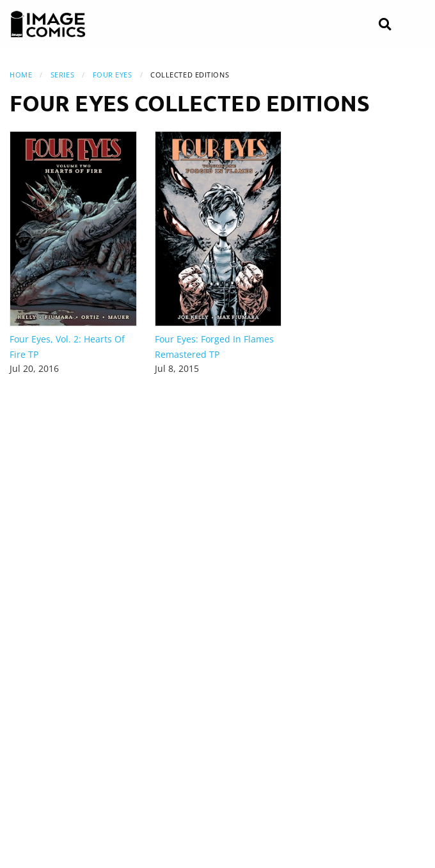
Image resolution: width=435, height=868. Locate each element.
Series (62, 75)
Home (21, 75)
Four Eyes (113, 75)
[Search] (385, 25)
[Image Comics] (48, 24)
